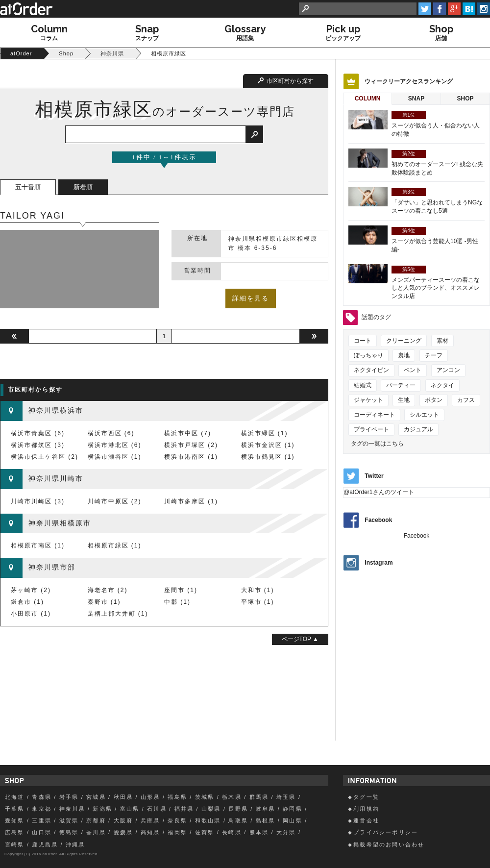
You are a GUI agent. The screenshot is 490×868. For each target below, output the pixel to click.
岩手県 (69, 797)
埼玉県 (286, 797)
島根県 (266, 820)
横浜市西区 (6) (111, 433)
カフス (466, 400)
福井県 (184, 809)
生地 (404, 400)
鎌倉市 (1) (27, 602)
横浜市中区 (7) (188, 433)
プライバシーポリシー (386, 832)
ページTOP (297, 639)
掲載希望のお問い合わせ (389, 844)
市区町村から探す (290, 81)
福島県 (177, 797)
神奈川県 (72, 809)
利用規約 (366, 809)
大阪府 (123, 820)
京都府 (96, 820)
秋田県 (123, 797)
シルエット (424, 415)
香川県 (96, 832)
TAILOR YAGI (32, 216)
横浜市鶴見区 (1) (268, 457)
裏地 (404, 355)
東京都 (42, 809)
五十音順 (28, 187)
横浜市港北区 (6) (115, 445)
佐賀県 (205, 832)
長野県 (238, 809)
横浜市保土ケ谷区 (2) (45, 457)
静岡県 (293, 809)
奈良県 (177, 820)
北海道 (15, 797)
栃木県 (232, 797)
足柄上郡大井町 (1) (118, 614)
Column (368, 99)
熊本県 (259, 832)
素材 (442, 341)
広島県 (15, 832)
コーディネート (374, 415)
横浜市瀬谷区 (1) (115, 457)
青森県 (42, 797)
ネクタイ (442, 385)
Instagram (379, 563)
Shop (465, 99)
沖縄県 (75, 844)
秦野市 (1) (104, 602)
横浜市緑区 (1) (265, 433)
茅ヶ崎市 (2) (31, 590)
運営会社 (366, 820)
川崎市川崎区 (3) (38, 501)
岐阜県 (266, 809)
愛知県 (15, 820)
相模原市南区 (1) (38, 546)
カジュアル (418, 429)
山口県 (42, 832)
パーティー (401, 385)
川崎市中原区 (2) (115, 501)
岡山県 (293, 820)
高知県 (150, 832)
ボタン (434, 400)
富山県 (130, 809)
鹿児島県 (45, 844)
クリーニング (404, 341)
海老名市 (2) (108, 590)
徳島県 (69, 832)
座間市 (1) (181, 590)
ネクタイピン (371, 370)
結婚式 (363, 385)
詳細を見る (251, 298)
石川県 (157, 809)
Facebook (378, 520)
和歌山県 (208, 820)
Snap (416, 99)
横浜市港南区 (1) (191, 457)
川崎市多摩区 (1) (191, 501)
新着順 (83, 187)
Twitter (374, 476)
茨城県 (205, 797)
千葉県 (15, 809)
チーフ (434, 355)
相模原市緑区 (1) (115, 546)
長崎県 (232, 832)
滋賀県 (69, 820)
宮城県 (96, 797)
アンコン (448, 370)
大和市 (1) (258, 590)
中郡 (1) (177, 602)
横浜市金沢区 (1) (268, 445)
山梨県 (211, 809)
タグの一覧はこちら (377, 444)
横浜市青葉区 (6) (38, 433)
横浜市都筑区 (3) (38, 445)
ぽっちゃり (368, 355)
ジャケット (368, 400)
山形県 (150, 797)
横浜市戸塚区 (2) (191, 445)
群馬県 (259, 797)
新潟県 (102, 809)
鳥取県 (238, 820)
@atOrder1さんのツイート (379, 492)
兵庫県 (150, 820)
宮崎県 (15, 844)
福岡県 (177, 832)
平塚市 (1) (258, 602)
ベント (413, 370)
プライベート (371, 429)
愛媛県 (123, 832)
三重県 (42, 820)
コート (363, 341)
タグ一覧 (366, 797)
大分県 (286, 832)
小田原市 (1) (31, 614)
